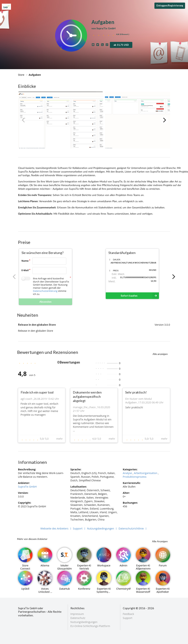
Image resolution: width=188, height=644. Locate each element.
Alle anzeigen (160, 354)
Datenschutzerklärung (45, 291)
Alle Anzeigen (160, 541)
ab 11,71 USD (121, 45)
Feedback (128, 614)
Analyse (127, 473)
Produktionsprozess (135, 477)
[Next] (164, 120)
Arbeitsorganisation (146, 473)
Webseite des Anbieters (56, 528)
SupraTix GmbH (27, 487)
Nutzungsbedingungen (102, 528)
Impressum (77, 614)
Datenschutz (78, 618)
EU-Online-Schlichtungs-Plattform (90, 626)
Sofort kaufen (140, 296)
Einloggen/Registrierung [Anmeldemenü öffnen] (170, 6)
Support (80, 528)
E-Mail (25, 270)
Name (25, 261)
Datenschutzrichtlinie (133, 528)
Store (21, 75)
